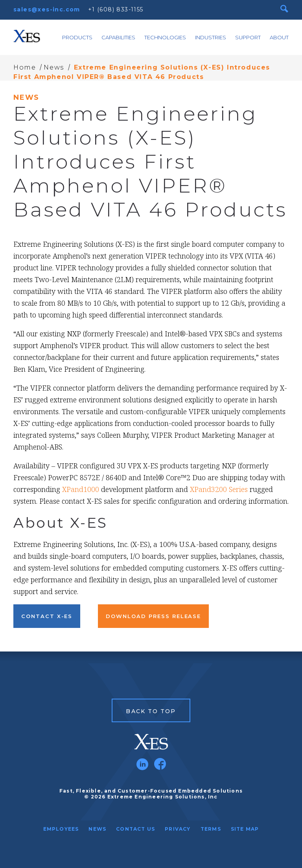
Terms (211, 829)
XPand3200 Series (219, 489)
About (279, 37)
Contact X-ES (47, 616)
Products (77, 37)
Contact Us (135, 829)
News (54, 67)
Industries (211, 37)
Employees (61, 829)
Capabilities (118, 37)
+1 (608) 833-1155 (116, 9)
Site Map (245, 829)
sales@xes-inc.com (47, 9)
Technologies (165, 37)
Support (248, 37)
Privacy (178, 829)
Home (25, 67)
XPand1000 (81, 489)
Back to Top (151, 711)
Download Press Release (153, 616)
